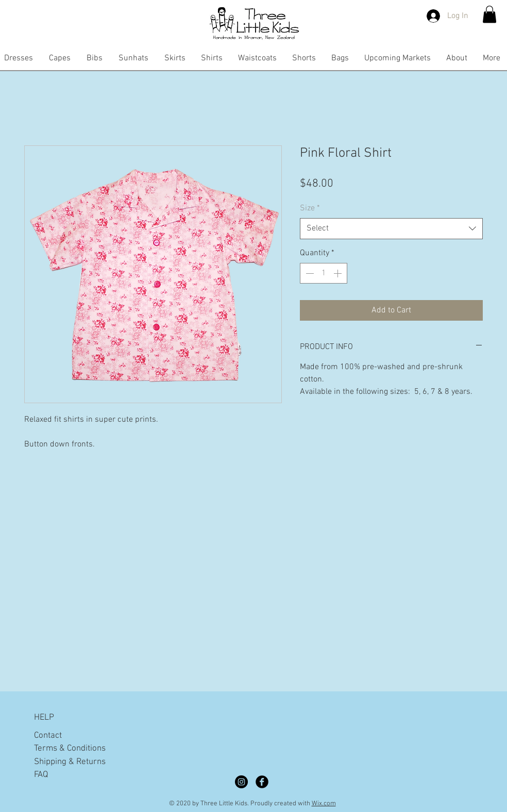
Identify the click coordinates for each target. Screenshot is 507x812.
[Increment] (339, 273)
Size (310, 208)
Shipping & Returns (70, 762)
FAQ (41, 775)
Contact (48, 736)
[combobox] (391, 228)
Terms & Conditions (70, 749)
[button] (489, 14)
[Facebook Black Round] (262, 782)
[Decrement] (309, 273)
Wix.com (324, 804)
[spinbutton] (324, 273)
